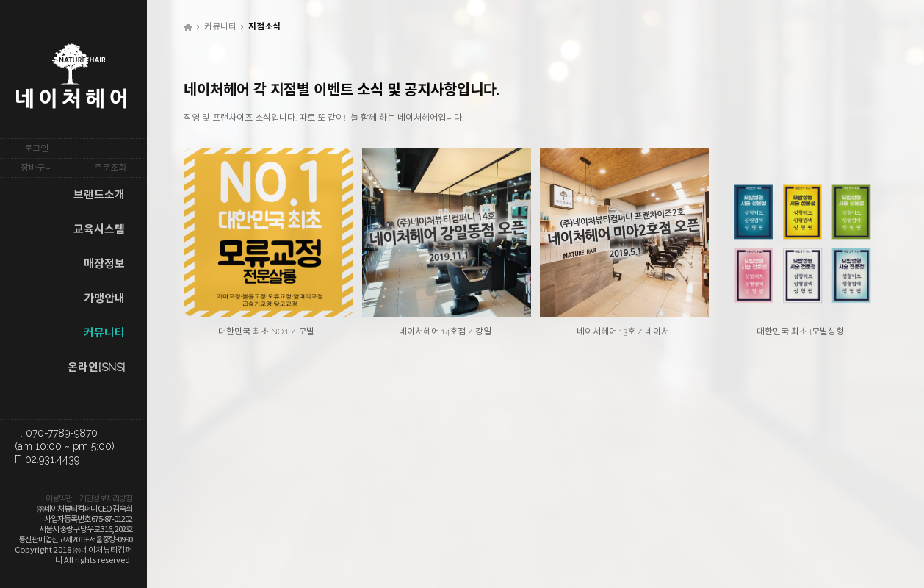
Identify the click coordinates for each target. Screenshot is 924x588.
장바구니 (37, 168)
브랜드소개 (99, 195)
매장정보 (104, 264)
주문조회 (110, 168)
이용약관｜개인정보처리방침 (89, 499)
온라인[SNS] (96, 367)
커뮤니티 (104, 333)
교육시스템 (99, 229)
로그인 (36, 148)
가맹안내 (104, 298)
